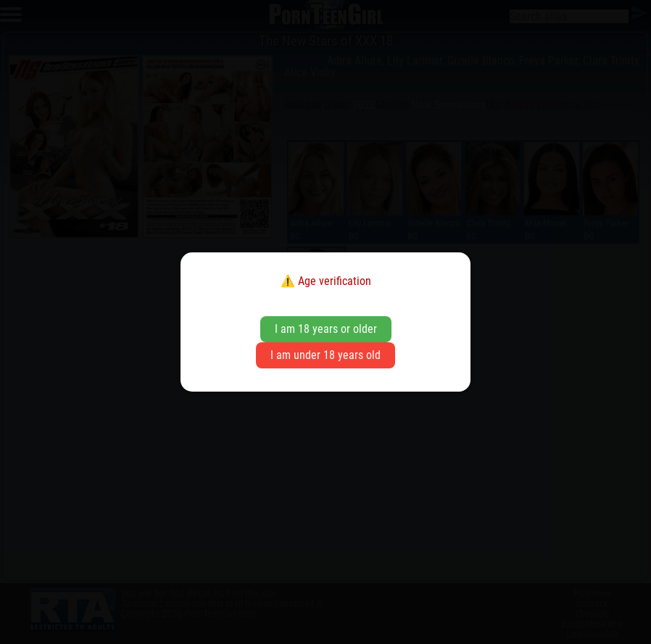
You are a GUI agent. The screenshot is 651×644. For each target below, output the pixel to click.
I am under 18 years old (325, 355)
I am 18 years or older (326, 329)
